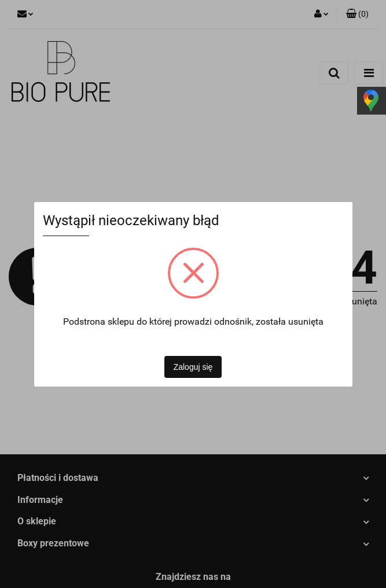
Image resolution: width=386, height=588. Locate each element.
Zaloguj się (193, 367)
